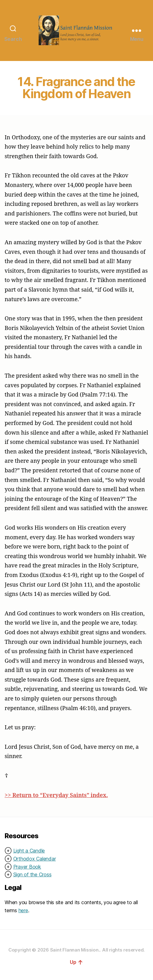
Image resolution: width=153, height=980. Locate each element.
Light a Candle (29, 851)
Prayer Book (27, 867)
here (23, 910)
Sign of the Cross (32, 874)
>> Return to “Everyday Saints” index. (56, 795)
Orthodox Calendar (35, 859)
